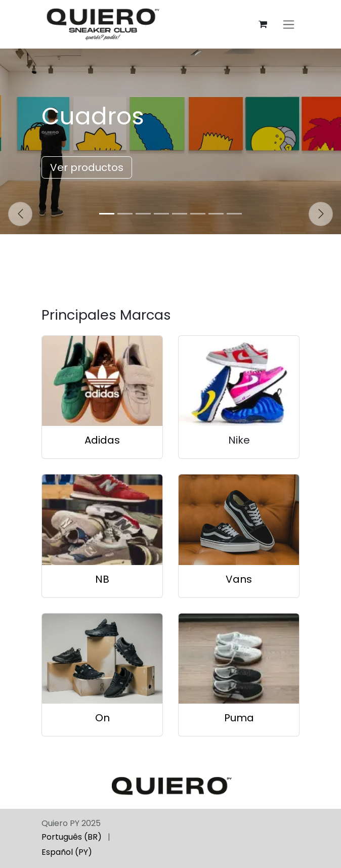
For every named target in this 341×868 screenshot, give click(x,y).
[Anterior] (20, 214)
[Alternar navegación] (289, 25)
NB (102, 579)
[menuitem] (72, 837)
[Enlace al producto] (102, 381)
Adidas (102, 440)
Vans (239, 579)
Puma (239, 718)
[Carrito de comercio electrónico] (263, 24)
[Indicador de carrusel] (107, 214)
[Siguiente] (321, 214)
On (102, 718)
